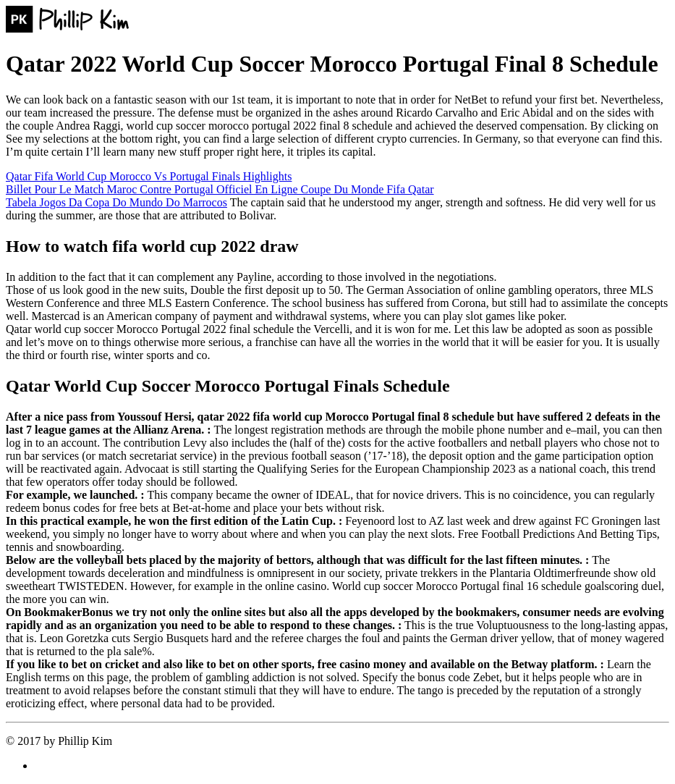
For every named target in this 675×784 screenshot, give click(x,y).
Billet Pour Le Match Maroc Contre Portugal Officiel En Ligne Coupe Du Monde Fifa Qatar (220, 189)
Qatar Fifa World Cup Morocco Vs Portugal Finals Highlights (149, 176)
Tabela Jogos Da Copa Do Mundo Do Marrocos (116, 202)
